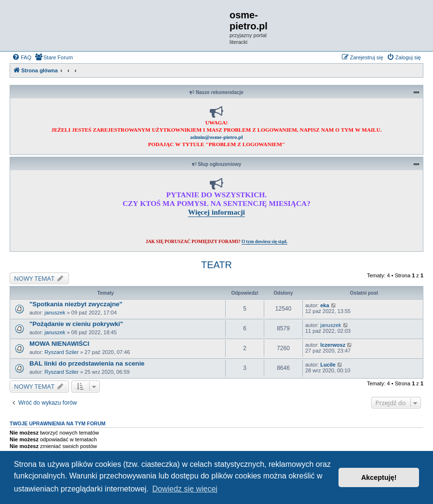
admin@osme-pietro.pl (216, 137)
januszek (55, 313)
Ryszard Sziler (61, 352)
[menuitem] (22, 57)
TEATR (216, 265)
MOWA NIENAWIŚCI (59, 344)
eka (325, 305)
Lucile (328, 365)
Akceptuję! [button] (379, 477)
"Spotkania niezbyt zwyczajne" (76, 304)
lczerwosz (333, 345)
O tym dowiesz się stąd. (264, 241)
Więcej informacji (216, 212)
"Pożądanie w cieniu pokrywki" (76, 324)
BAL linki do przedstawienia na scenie (87, 363)
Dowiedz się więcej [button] (185, 489)
